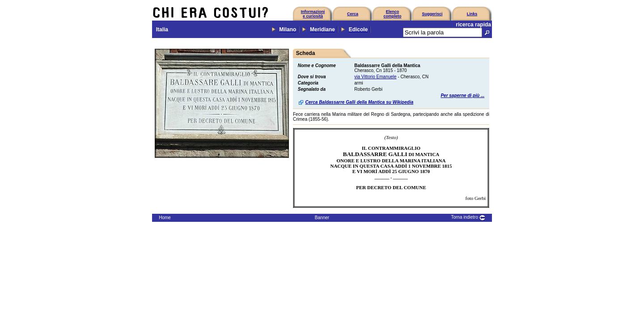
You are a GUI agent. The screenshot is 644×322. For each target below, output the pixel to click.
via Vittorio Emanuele (375, 77)
